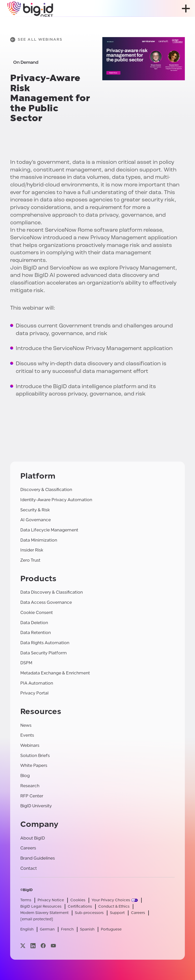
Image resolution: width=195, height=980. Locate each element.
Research (30, 786)
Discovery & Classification (46, 490)
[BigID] (30, 8)
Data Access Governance (46, 602)
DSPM (26, 663)
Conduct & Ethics (114, 906)
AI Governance (36, 520)
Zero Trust (30, 560)
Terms (26, 900)
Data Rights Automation (45, 643)
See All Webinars (36, 40)
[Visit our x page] (23, 946)
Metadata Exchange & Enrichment (55, 673)
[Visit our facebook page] (43, 946)
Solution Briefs (35, 756)
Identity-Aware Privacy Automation (56, 500)
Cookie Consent (37, 613)
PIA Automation (37, 683)
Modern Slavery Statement (44, 913)
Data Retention (36, 633)
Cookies (78, 900)
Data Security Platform (44, 653)
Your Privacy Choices (111, 900)
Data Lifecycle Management (49, 530)
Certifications (80, 906)
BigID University (36, 806)
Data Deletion (34, 623)
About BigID (33, 838)
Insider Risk (32, 550)
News (26, 725)
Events (27, 735)
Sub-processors (89, 913)
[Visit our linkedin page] (33, 946)
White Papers (34, 765)
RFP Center (32, 796)
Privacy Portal (34, 693)
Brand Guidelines (38, 858)
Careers (28, 848)
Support (117, 913)
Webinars (30, 745)
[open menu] (186, 9)
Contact (29, 868)
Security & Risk (35, 510)
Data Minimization (39, 540)
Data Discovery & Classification (52, 592)
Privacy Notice (51, 900)
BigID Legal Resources (41, 906)
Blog (25, 776)
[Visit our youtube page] (53, 946)
